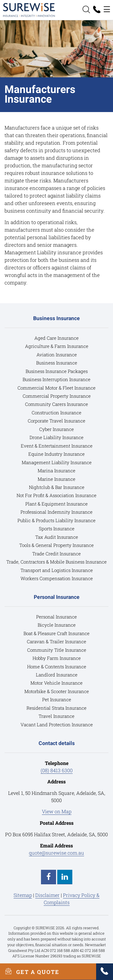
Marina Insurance (56, 471)
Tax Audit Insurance (57, 537)
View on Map (57, 811)
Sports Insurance (57, 529)
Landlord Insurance (57, 675)
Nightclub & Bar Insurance (57, 487)
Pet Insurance (57, 699)
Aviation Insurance (57, 355)
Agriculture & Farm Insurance (57, 346)
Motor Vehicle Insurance (56, 683)
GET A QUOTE (30, 972)
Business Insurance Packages (57, 371)
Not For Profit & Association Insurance (56, 495)
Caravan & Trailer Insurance (56, 641)
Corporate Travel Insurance (56, 421)
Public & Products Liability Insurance (56, 520)
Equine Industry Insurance (56, 454)
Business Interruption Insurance (56, 379)
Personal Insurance (56, 617)
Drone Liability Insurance (56, 437)
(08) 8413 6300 (57, 770)
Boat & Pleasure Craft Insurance (56, 633)
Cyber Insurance (56, 429)
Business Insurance (57, 363)
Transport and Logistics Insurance (57, 570)
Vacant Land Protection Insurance (57, 725)
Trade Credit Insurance (56, 554)
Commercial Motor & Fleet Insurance (56, 388)
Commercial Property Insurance (57, 396)
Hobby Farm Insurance (57, 658)
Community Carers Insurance (56, 404)
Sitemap (23, 895)
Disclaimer (47, 895)
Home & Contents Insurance (57, 667)
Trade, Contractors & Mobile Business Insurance (56, 562)
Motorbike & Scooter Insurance (57, 691)
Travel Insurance (56, 716)
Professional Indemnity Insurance (56, 512)
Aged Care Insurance (56, 338)
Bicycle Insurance (57, 625)
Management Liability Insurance (57, 462)
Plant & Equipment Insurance (56, 504)
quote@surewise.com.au (56, 853)
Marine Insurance (56, 479)
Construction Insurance (56, 413)
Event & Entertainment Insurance (57, 446)
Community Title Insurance (57, 650)
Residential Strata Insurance (56, 708)
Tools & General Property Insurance (56, 545)
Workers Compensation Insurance (57, 578)
